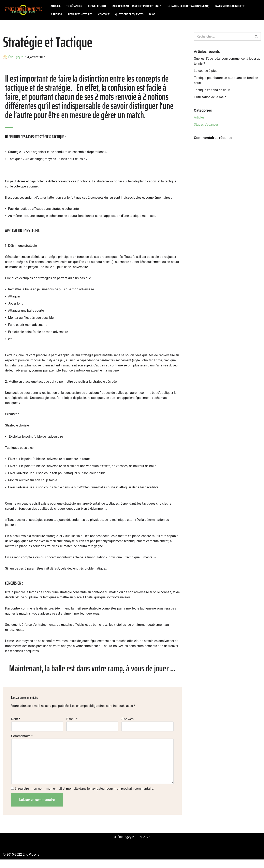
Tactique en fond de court (212, 91)
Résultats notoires (80, 14)
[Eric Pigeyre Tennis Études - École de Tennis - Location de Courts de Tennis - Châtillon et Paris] (23, 10)
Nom (16, 726)
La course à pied (206, 71)
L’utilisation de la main (210, 98)
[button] (161, 6)
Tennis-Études (97, 6)
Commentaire (22, 743)
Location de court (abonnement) (188, 6)
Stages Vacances (206, 126)
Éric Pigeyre (16, 57)
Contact (104, 14)
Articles (199, 118)
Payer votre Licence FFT (230, 6)
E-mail (72, 726)
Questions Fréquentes (129, 14)
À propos (56, 14)
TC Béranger (74, 6)
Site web (128, 726)
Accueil (55, 6)
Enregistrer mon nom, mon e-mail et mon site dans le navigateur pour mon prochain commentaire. (84, 797)
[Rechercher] (223, 36)
